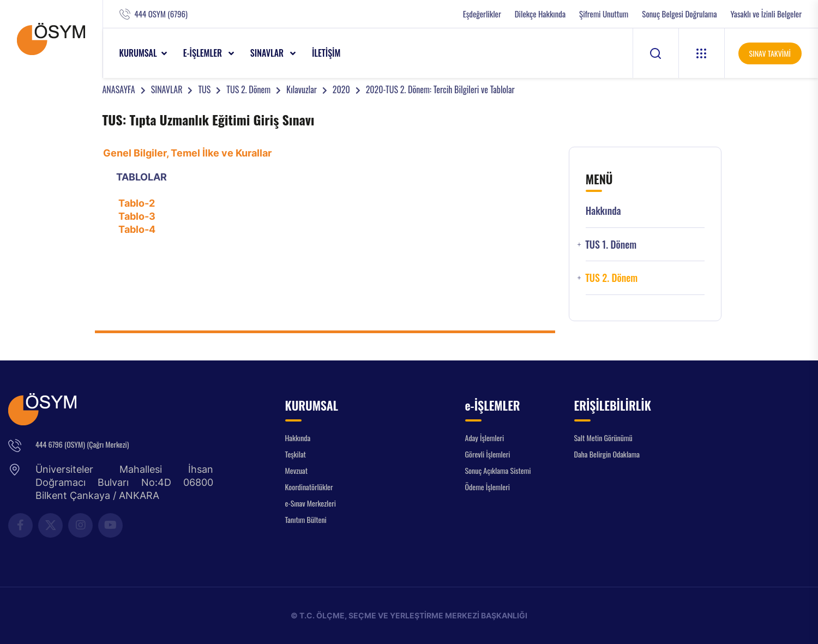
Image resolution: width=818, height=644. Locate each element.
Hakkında (603, 211)
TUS (204, 89)
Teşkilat (296, 454)
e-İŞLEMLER (204, 53)
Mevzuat (297, 470)
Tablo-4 (137, 229)
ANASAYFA (119, 89)
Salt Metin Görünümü (603, 438)
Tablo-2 (137, 203)
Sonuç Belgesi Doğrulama (679, 14)
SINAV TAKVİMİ (770, 53)
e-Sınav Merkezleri (311, 503)
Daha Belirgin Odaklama (607, 454)
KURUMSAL (138, 53)
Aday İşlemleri (485, 438)
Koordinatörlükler (309, 487)
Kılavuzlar (302, 89)
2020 (341, 89)
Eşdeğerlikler (482, 14)
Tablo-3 (137, 216)
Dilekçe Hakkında (540, 14)
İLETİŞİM (326, 53)
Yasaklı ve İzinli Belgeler (766, 14)
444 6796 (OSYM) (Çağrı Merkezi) (82, 444)
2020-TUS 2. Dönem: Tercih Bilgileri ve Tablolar (440, 89)
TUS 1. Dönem (611, 245)
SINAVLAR (268, 53)
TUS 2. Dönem (248, 89)
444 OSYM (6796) (161, 14)
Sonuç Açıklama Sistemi (498, 470)
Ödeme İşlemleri (488, 487)
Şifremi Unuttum (604, 14)
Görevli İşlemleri (488, 454)
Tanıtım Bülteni (306, 519)
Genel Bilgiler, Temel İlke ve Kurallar (187, 153)
